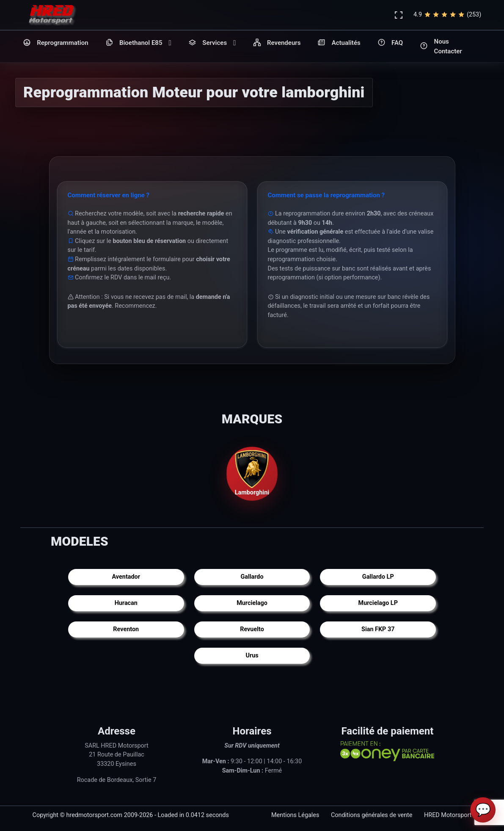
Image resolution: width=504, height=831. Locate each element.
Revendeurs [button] (277, 43)
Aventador (126, 577)
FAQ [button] (390, 43)
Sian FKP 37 (378, 630)
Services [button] (212, 43)
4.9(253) (447, 15)
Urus (252, 656)
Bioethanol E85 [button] (138, 43)
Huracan (126, 603)
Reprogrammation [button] (56, 43)
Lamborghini (252, 473)
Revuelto (252, 630)
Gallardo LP (378, 577)
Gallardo (252, 577)
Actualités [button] (339, 43)
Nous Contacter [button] (441, 46)
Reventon (126, 630)
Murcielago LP (378, 603)
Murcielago (252, 603)
